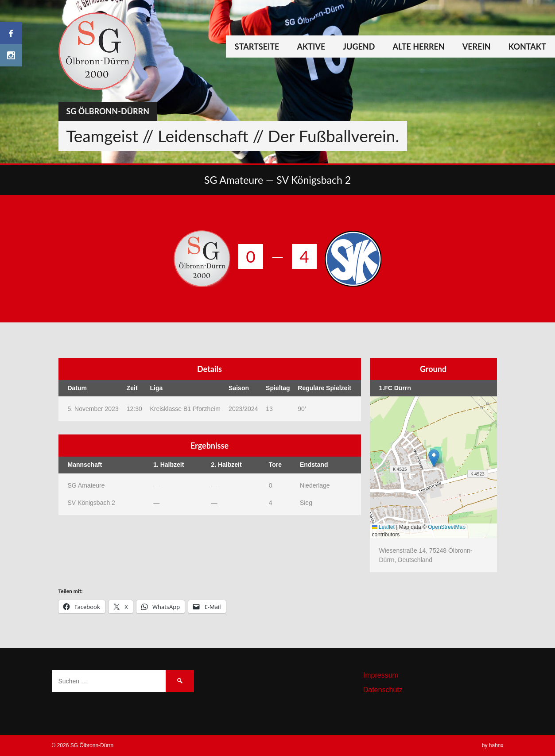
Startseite (257, 47)
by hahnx (493, 745)
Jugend (359, 47)
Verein (477, 47)
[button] (434, 458)
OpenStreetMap (447, 527)
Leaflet (383, 527)
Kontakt (527, 47)
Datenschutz (383, 690)
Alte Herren (418, 47)
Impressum (381, 675)
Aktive (311, 47)
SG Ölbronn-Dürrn (108, 111)
